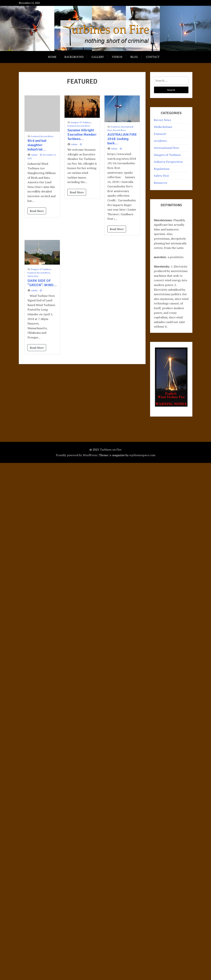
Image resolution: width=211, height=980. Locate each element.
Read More (37, 211)
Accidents (160, 141)
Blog (134, 57)
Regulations (162, 169)
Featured (35, 136)
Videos (117, 57)
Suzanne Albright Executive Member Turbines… (82, 134)
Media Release (163, 127)
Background (74, 57)
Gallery (98, 57)
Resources (160, 183)
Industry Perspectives (168, 162)
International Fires (166, 148)
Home (52, 57)
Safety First (33, 276)
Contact (153, 57)
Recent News (47, 136)
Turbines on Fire (111, 449)
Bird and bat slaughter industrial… (37, 145)
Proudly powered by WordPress (76, 455)
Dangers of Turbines (81, 122)
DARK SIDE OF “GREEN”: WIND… (42, 283)
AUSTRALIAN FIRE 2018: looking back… (122, 139)
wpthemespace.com (142, 455)
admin (34, 155)
